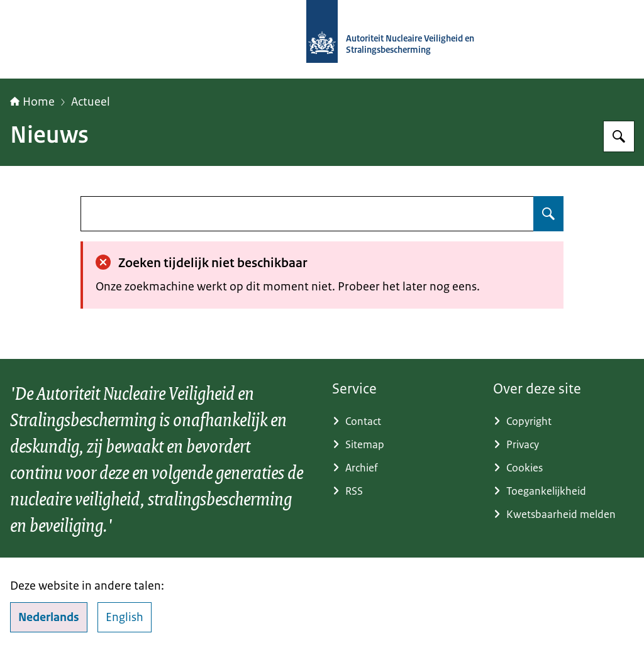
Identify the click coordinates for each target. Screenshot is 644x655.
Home (32, 102)
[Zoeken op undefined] (548, 214)
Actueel (91, 102)
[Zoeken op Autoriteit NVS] (619, 136)
